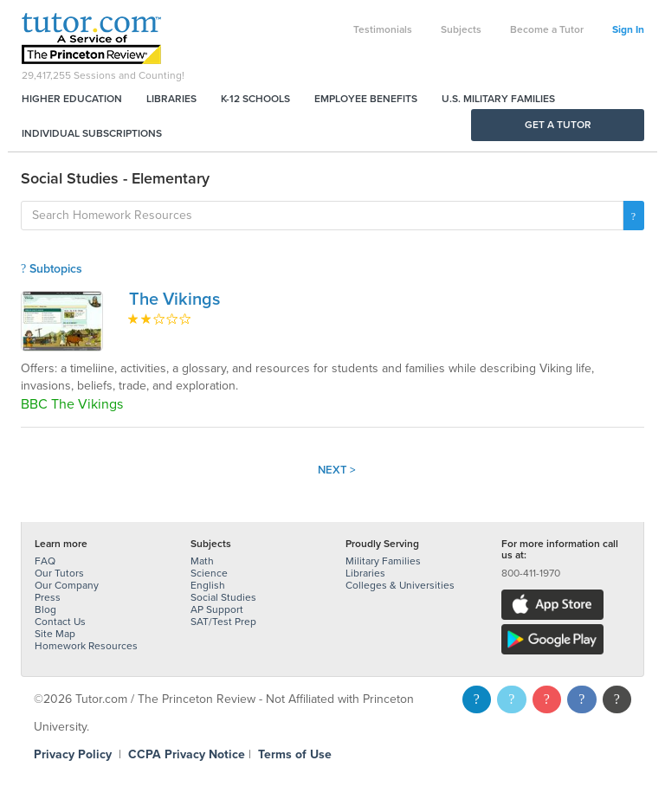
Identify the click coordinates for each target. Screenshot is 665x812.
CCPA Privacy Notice (187, 754)
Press (48, 597)
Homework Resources (86, 646)
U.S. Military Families (498, 99)
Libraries (171, 99)
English (208, 585)
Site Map (55, 634)
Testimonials (383, 29)
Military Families (383, 561)
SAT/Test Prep (223, 622)
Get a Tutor (558, 125)
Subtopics (52, 269)
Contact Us (60, 622)
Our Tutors (59, 573)
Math (202, 561)
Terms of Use (295, 754)
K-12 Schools (255, 99)
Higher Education (72, 99)
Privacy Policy (73, 754)
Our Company (67, 585)
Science (209, 573)
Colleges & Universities (400, 585)
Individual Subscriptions (92, 133)
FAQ (45, 561)
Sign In (628, 29)
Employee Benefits (366, 99)
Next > (337, 470)
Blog (45, 609)
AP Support (217, 609)
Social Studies (223, 597)
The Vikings (174, 300)
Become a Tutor (547, 29)
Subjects (461, 29)
